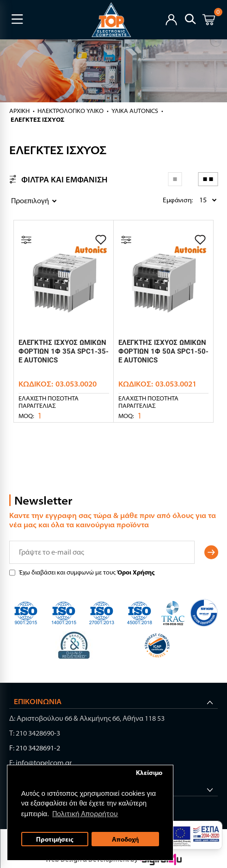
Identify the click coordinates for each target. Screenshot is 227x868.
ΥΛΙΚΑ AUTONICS (135, 111)
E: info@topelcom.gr (40, 763)
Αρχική (19, 111)
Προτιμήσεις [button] (55, 840)
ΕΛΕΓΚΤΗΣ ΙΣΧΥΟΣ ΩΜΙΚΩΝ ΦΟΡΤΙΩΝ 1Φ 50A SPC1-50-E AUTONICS (163, 351)
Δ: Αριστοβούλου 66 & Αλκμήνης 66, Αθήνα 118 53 (87, 718)
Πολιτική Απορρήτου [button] (86, 814)
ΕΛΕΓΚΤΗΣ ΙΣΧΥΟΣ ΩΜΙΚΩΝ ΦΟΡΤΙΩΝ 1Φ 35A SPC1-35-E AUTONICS (64, 351)
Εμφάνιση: (165, 200)
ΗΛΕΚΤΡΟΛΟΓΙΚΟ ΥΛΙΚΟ (71, 111)
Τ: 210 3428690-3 (35, 733)
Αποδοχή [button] (125, 840)
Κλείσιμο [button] (149, 773)
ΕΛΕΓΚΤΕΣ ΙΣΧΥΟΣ (37, 119)
